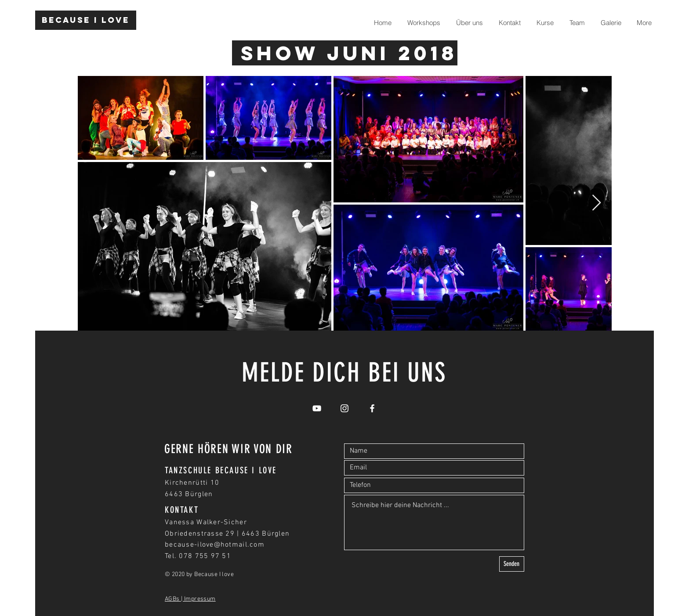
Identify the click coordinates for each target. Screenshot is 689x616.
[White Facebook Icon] (372, 408)
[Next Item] (597, 203)
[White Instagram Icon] (344, 408)
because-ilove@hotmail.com (215, 545)
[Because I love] (86, 20)
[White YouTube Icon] (317, 408)
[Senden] (512, 564)
